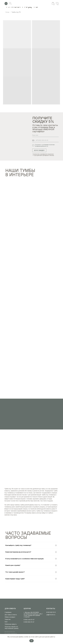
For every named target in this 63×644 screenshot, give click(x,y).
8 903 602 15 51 (51, 612)
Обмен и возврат (10, 617)
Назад (7, 12)
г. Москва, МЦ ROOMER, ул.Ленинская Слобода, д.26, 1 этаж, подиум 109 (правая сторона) (33, 615)
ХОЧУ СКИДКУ (39, 150)
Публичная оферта (11, 624)
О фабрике (8, 612)
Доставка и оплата (11, 615)
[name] (45, 135)
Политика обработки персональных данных (12, 628)
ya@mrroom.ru (51, 615)
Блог (6, 622)
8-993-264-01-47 (29, 622)
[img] (32, 3)
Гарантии (8, 619)
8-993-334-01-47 (29, 620)
